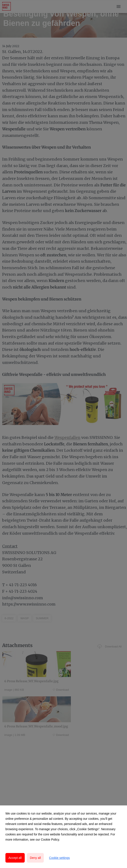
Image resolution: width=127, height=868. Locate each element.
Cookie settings (59, 858)
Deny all (35, 858)
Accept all (15, 858)
